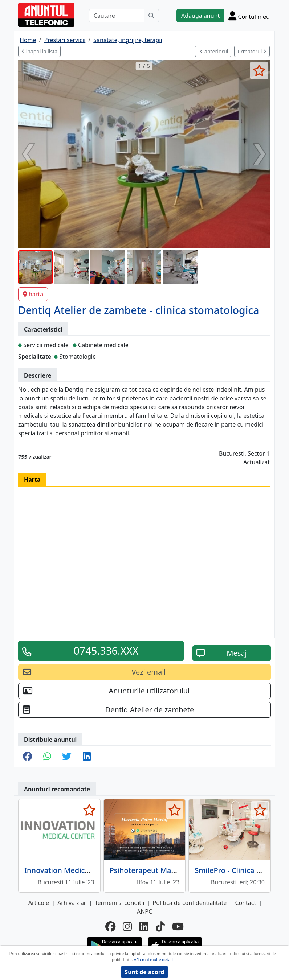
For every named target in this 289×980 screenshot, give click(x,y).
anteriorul (214, 51)
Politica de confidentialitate (190, 903)
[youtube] (178, 927)
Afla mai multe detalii (153, 960)
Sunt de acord (144, 972)
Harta (32, 479)
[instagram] (127, 927)
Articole (39, 903)
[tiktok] (160, 927)
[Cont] (249, 16)
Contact (245, 903)
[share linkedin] (87, 757)
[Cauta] (151, 16)
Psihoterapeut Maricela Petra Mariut (173, 870)
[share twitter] (67, 757)
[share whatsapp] (47, 757)
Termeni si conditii (120, 903)
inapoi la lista (39, 51)
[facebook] (110, 927)
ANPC (144, 911)
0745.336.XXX (106, 651)
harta (33, 294)
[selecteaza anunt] (259, 70)
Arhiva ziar (72, 903)
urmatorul (252, 51)
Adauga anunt (200, 16)
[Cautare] (117, 16)
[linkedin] (144, 927)
